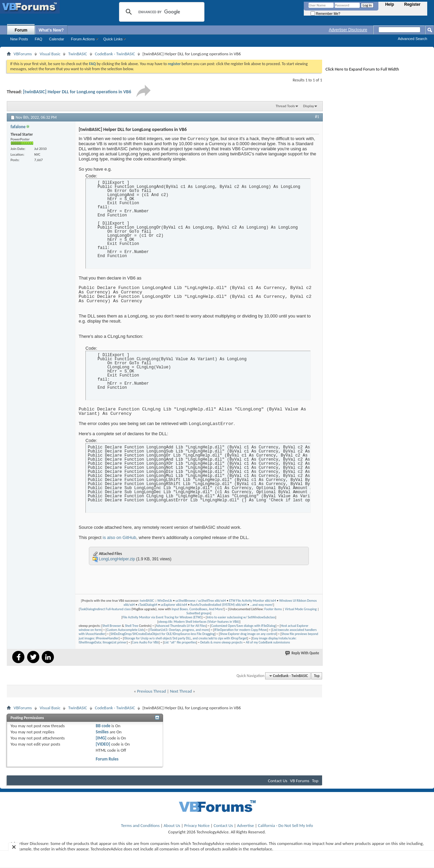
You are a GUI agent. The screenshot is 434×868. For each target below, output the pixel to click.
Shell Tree (131, 626)
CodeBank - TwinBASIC (115, 54)
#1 (317, 117)
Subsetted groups (198, 613)
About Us (172, 825)
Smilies (102, 732)
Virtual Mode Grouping (301, 609)
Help (390, 4)
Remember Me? (325, 14)
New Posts (19, 39)
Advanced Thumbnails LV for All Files (181, 626)
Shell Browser (112, 626)
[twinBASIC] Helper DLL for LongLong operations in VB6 (77, 92)
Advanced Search (412, 39)
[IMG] (101, 738)
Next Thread (181, 691)
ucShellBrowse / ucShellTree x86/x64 (201, 601)
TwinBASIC (78, 54)
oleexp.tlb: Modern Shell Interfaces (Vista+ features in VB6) (199, 622)
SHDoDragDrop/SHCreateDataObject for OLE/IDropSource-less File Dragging (163, 634)
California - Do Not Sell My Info (285, 825)
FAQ (39, 39)
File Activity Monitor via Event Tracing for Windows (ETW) (162, 617)
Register (412, 4)
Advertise (245, 825)
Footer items (273, 609)
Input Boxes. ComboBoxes (189, 609)
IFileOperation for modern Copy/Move (241, 630)
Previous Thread (151, 691)
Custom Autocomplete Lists (126, 630)
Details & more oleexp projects (222, 642)
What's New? (51, 30)
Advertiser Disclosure (348, 30)
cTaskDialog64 (148, 605)
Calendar (57, 39)
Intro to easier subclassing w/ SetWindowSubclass (241, 617)
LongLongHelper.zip (117, 559)
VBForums (23, 54)
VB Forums (300, 781)
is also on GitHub (120, 537)
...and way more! (261, 605)
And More (216, 609)
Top (317, 676)
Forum (21, 30)
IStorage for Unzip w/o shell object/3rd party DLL (157, 638)
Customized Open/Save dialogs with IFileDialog (243, 626)
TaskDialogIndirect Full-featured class (105, 609)
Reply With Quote (302, 653)
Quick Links (113, 39)
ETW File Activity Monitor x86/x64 (253, 601)
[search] (161, 12)
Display (309, 106)
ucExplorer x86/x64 (174, 605)
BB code (103, 726)
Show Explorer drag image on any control (248, 634)
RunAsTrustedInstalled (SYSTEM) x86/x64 (219, 605)
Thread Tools (285, 106)
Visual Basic (50, 54)
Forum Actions (83, 39)
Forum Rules (107, 759)
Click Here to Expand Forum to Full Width (362, 69)
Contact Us (278, 781)
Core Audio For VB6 (145, 642)
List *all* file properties (180, 642)
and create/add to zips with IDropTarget (220, 638)
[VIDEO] (103, 744)
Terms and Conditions (140, 825)
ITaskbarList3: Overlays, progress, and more (179, 630)
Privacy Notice (197, 825)
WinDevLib (165, 601)
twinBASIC (147, 601)
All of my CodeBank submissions (268, 642)
